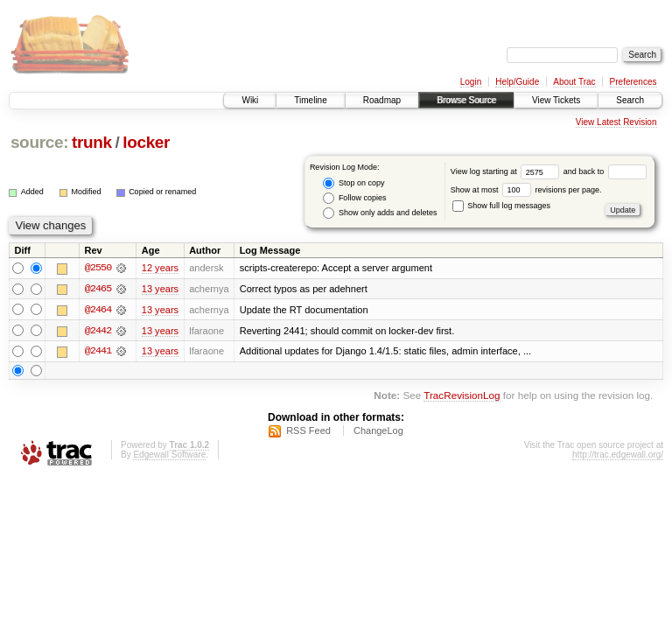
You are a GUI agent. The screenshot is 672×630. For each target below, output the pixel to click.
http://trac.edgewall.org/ (618, 455)
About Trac (574, 82)
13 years (160, 289)
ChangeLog (378, 431)
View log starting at (507, 171)
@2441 (98, 352)
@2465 (98, 289)
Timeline (310, 100)
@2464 (98, 310)
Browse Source (466, 100)
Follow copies (354, 198)
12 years (160, 268)
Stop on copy (353, 183)
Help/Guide (517, 82)
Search (630, 100)
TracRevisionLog (462, 397)
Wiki (250, 100)
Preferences (633, 82)
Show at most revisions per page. (526, 190)
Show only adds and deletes (380, 213)
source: (39, 142)
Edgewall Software (169, 455)
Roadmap (382, 100)
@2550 (98, 268)
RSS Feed (308, 431)
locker (146, 142)
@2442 (98, 331)
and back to (605, 171)
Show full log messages (501, 206)
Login (471, 82)
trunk (92, 142)
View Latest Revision (616, 122)
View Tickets (556, 100)
